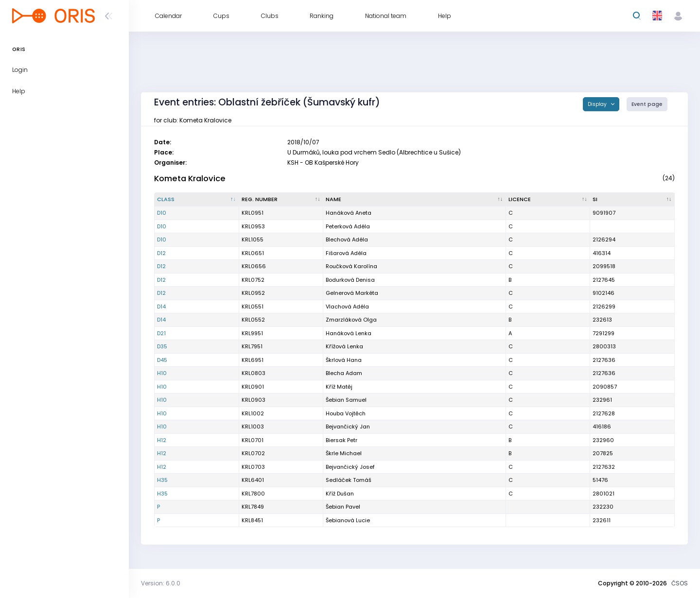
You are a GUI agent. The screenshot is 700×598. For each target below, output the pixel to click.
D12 (161, 253)
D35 (162, 346)
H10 (162, 373)
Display (598, 104)
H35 (162, 480)
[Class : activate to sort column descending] (197, 200)
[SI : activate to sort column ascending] (632, 200)
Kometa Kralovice (190, 179)
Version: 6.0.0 (161, 583)
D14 (161, 307)
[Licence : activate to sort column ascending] (548, 200)
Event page (647, 104)
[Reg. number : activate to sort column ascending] (281, 200)
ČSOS (680, 583)
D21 (161, 333)
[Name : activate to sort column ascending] (415, 200)
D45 (162, 360)
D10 (162, 213)
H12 (162, 440)
